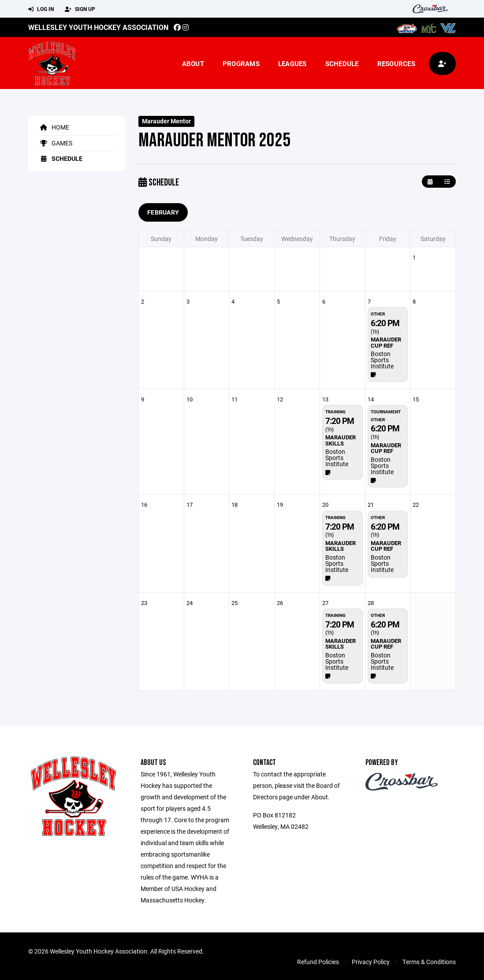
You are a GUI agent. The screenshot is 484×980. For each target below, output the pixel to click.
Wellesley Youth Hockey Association (98, 27)
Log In (41, 9)
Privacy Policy (371, 962)
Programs (241, 63)
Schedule (342, 63)
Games (55, 143)
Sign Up (80, 9)
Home (53, 127)
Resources (396, 63)
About (193, 63)
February (163, 212)
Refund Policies (318, 962)
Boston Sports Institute (382, 360)
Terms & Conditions (429, 962)
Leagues (292, 63)
